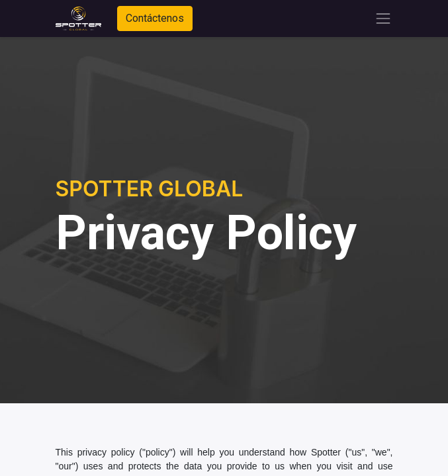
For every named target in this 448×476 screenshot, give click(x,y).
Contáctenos (155, 18)
